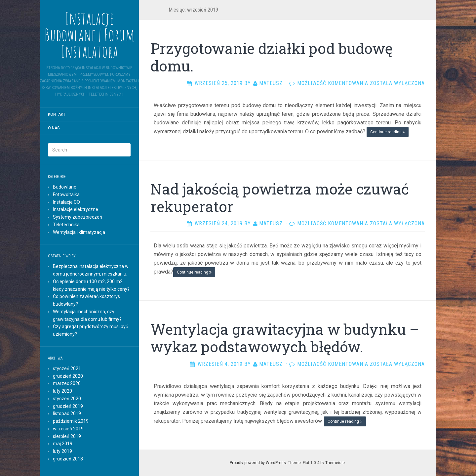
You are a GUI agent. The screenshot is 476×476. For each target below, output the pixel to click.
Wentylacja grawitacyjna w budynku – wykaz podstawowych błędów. (285, 338)
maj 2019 (63, 444)
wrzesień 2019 (68, 429)
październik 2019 (71, 421)
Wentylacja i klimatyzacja (79, 232)
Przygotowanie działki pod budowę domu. (272, 57)
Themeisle (335, 463)
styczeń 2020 (67, 399)
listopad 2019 (67, 413)
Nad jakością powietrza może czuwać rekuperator (280, 198)
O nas (54, 128)
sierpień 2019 (67, 436)
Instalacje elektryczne (76, 209)
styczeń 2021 (67, 368)
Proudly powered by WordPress (258, 463)
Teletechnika (66, 225)
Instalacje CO (66, 202)
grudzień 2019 (68, 406)
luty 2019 (62, 451)
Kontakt (57, 114)
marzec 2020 (67, 383)
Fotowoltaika (66, 195)
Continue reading (388, 132)
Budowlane (65, 187)
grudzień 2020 (68, 376)
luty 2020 (62, 391)
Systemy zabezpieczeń (78, 217)
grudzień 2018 (68, 459)
